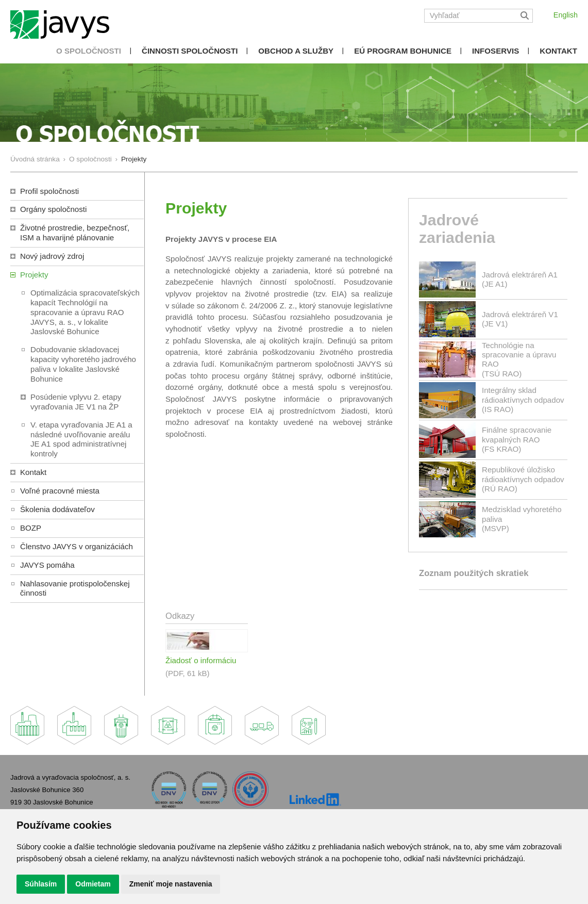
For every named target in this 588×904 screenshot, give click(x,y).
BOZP (31, 528)
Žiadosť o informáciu (201, 660)
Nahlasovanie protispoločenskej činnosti (75, 588)
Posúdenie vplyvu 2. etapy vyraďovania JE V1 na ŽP (76, 402)
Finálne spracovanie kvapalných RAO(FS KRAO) (517, 439)
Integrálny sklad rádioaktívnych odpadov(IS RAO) (523, 399)
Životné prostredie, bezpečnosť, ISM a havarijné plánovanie (75, 233)
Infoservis (495, 51)
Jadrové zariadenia (457, 229)
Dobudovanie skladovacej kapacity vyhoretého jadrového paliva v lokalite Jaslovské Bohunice (83, 364)
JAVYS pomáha (47, 565)
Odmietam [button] (93, 884)
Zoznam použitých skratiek (474, 573)
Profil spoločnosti (49, 191)
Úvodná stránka (35, 159)
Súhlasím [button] (41, 884)
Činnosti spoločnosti (190, 51)
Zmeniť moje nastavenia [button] (171, 884)
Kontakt (558, 51)
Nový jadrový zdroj (52, 256)
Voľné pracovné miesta (60, 491)
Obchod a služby (296, 51)
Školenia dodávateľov (57, 509)
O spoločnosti (89, 51)
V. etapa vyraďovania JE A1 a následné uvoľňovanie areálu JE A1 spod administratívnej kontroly (81, 439)
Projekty (34, 275)
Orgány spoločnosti (53, 209)
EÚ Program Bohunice (403, 51)
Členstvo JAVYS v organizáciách (77, 546)
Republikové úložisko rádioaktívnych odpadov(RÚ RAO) (523, 479)
